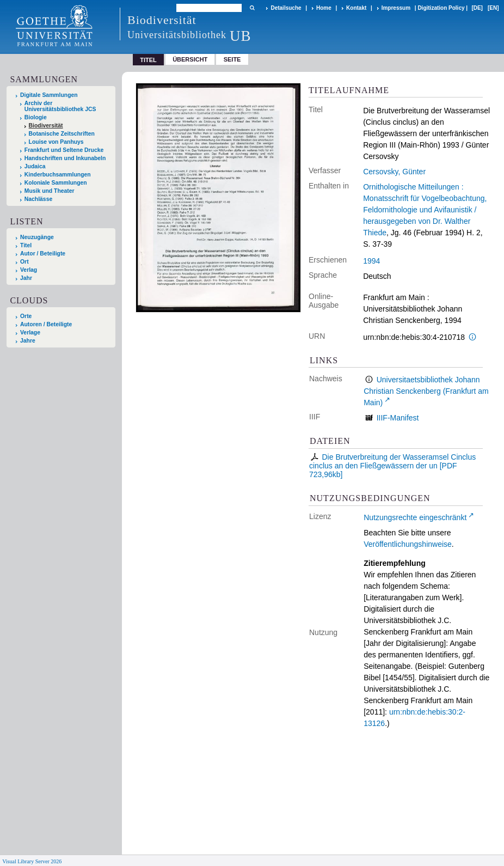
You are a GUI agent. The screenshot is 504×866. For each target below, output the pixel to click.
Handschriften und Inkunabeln (65, 158)
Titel (26, 245)
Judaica (35, 166)
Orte (26, 316)
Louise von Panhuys (56, 142)
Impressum (396, 8)
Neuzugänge (37, 237)
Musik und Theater (50, 191)
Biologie (36, 117)
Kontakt (356, 8)
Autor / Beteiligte (43, 254)
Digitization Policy (441, 8)
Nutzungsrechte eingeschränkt (415, 517)
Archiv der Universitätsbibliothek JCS (60, 106)
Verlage (30, 333)
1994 (371, 261)
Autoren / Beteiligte (46, 324)
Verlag (29, 270)
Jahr (26, 278)
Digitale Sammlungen (49, 95)
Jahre (28, 341)
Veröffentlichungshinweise (408, 544)
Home (324, 8)
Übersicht (190, 59)
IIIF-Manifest (398, 418)
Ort (24, 262)
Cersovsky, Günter (394, 172)
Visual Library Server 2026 (32, 861)
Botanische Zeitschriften (62, 134)
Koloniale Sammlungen (56, 183)
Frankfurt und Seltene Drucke (64, 150)
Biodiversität (46, 126)
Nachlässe (38, 199)
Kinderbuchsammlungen (58, 175)
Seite (232, 59)
